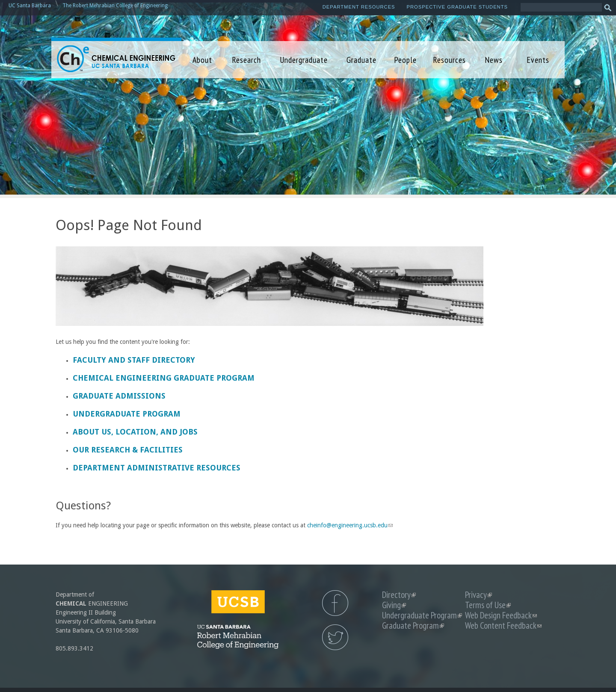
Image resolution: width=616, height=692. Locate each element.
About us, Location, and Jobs (135, 432)
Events (538, 60)
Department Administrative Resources (157, 468)
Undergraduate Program (127, 414)
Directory (399, 595)
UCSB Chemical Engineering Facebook (335, 603)
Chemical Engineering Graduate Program (164, 378)
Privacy (478, 595)
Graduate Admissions (119, 396)
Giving (394, 605)
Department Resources (359, 7)
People (405, 60)
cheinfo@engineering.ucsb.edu (350, 525)
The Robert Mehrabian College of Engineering (115, 6)
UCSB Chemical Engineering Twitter (335, 637)
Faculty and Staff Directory (134, 360)
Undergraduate (304, 60)
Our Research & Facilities (128, 450)
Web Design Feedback (501, 615)
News (494, 60)
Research (246, 60)
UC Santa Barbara (30, 6)
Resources (449, 60)
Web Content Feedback (503, 625)
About (202, 60)
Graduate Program (413, 625)
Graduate (361, 60)
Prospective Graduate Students (457, 7)
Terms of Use (488, 605)
